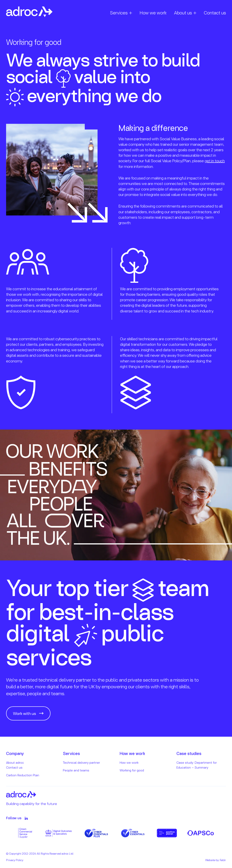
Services (119, 13)
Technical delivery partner (81, 762)
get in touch (215, 161)
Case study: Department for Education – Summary (197, 765)
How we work (153, 13)
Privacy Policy (15, 860)
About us (183, 13)
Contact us (215, 13)
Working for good (132, 770)
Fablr (223, 860)
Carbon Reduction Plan (23, 775)
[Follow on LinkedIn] (26, 818)
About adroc (15, 762)
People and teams (76, 770)
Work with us (24, 713)
